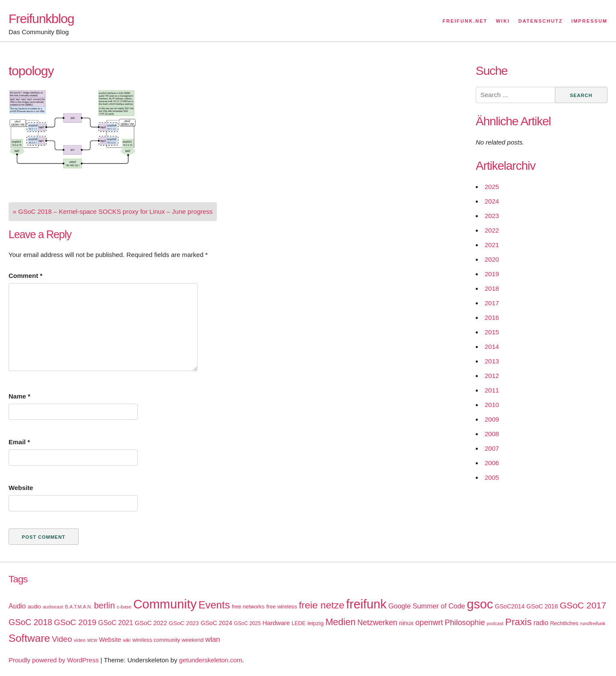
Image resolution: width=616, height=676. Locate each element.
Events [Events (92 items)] (214, 605)
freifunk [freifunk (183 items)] (366, 604)
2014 (492, 347)
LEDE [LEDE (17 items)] (299, 623)
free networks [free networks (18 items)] (248, 607)
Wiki (503, 21)
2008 (492, 434)
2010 (492, 405)
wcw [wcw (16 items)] (92, 640)
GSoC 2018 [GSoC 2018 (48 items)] (30, 622)
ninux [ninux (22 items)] (406, 623)
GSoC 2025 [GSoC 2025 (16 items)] (247, 623)
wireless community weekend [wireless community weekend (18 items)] (168, 640)
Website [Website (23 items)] (110, 640)
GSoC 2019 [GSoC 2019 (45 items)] (75, 622)
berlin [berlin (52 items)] (105, 605)
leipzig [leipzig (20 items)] (315, 623)
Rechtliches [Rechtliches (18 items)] (564, 623)
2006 (492, 463)
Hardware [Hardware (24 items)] (276, 623)
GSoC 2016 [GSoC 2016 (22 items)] (542, 606)
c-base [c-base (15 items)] (124, 607)
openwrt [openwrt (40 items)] (429, 623)
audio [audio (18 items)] (34, 607)
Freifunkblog (41, 19)
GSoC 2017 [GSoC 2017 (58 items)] (583, 605)
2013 (492, 361)
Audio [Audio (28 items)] (17, 606)
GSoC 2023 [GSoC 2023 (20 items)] (184, 623)
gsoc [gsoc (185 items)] (480, 604)
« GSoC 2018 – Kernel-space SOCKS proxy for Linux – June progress (113, 211)
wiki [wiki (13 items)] (127, 640)
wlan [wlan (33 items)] (213, 639)
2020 (492, 259)
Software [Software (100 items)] (29, 638)
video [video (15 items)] (79, 640)
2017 (492, 303)
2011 (492, 390)
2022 (492, 230)
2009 (492, 419)
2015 (492, 332)
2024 (492, 201)
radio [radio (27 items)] (541, 623)
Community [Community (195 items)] (165, 604)
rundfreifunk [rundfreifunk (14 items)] (593, 623)
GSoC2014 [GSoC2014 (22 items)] (510, 606)
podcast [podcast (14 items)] (495, 623)
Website (21, 488)
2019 (492, 274)
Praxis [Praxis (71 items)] (518, 622)
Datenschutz (541, 21)
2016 (492, 317)
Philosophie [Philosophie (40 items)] (465, 623)
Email (19, 442)
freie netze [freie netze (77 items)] (321, 605)
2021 (492, 245)
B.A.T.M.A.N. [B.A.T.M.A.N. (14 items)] (79, 607)
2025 (492, 187)
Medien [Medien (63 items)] (341, 622)
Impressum (589, 21)
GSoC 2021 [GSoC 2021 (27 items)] (116, 623)
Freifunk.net (465, 21)
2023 (492, 216)
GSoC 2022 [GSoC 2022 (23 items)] (151, 623)
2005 (492, 477)
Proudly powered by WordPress (54, 660)
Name (19, 396)
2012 (492, 376)
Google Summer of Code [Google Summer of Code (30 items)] (427, 606)
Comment (25, 276)
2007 (492, 448)
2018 (492, 288)
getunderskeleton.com (211, 660)
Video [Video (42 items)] (62, 639)
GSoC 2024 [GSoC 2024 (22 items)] (216, 623)
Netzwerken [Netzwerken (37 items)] (377, 623)
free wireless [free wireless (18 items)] (282, 607)
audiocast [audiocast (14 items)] (53, 607)
